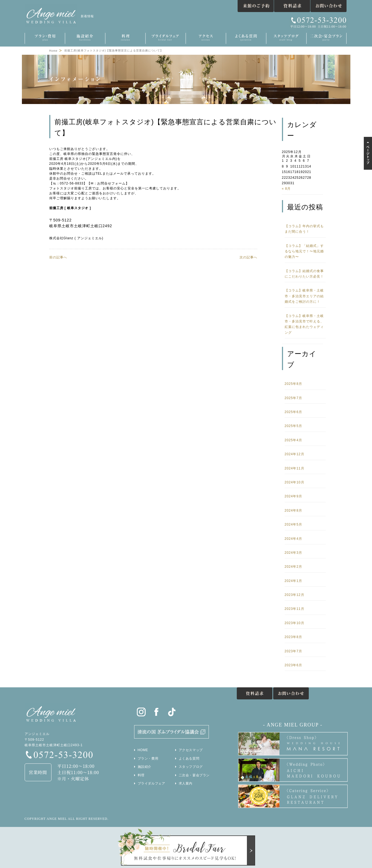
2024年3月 (293, 553)
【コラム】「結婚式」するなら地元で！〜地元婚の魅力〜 (304, 251)
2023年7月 (293, 651)
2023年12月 (295, 595)
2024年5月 (293, 524)
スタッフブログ (191, 767)
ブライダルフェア (152, 783)
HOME (143, 750)
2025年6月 (293, 412)
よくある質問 (189, 759)
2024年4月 (293, 539)
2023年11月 (295, 609)
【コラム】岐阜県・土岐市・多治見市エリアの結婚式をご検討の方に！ (304, 296)
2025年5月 (293, 426)
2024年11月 (295, 468)
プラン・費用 (148, 759)
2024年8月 (293, 511)
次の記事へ (248, 257)
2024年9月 (293, 496)
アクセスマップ (191, 750)
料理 (141, 775)
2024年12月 (295, 454)
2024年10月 (295, 482)
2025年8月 (293, 384)
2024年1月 (293, 581)
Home (54, 51)
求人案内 (186, 783)
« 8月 (286, 189)
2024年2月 (293, 567)
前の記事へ (58, 257)
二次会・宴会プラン (194, 775)
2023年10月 (295, 623)
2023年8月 (293, 637)
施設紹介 (145, 767)
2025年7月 (293, 398)
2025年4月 (293, 440)
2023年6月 (293, 665)
